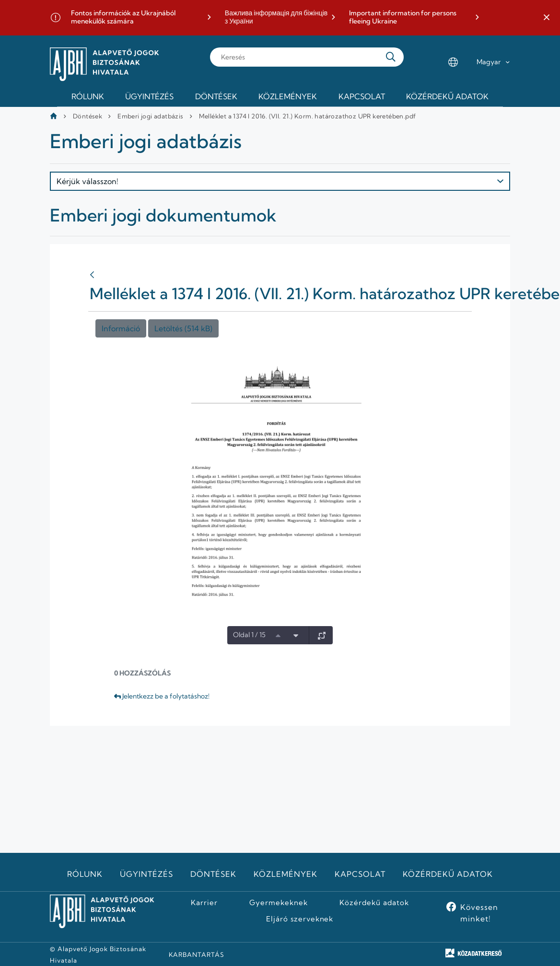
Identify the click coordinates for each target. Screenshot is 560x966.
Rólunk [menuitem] (88, 96)
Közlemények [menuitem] (288, 96)
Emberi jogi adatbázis (150, 116)
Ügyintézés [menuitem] (149, 96)
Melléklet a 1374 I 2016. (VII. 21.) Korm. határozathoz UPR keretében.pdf (308, 116)
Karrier (204, 903)
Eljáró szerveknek (300, 919)
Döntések (87, 116)
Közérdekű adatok (448, 874)
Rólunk (85, 874)
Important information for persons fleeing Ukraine (403, 17)
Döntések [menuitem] (216, 96)
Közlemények (286, 874)
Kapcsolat (360, 874)
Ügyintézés (146, 874)
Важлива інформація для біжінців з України (276, 17)
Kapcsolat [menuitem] (362, 96)
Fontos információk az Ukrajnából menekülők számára (123, 17)
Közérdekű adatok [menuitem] (447, 96)
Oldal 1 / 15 (249, 635)
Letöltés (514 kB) (183, 328)
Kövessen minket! (479, 913)
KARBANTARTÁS (197, 954)
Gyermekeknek (279, 903)
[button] (547, 18)
